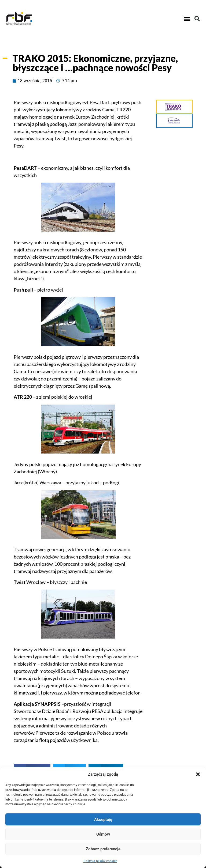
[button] (198, 774)
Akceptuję (103, 820)
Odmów (103, 834)
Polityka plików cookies (100, 861)
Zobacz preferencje (103, 849)
